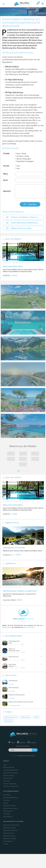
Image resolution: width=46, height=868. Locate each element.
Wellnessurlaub (26, 717)
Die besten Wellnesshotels (11, 770)
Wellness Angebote (9, 776)
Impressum (6, 786)
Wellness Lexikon (8, 778)
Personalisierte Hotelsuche (11, 773)
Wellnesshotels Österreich (11, 830)
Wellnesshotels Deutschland (11, 825)
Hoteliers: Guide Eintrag (10, 784)
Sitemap (6, 844)
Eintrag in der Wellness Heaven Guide (24, 217)
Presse (5, 765)
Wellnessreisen (9, 721)
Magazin (6, 803)
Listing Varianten (8, 816)
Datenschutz (15, 786)
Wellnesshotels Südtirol (10, 839)
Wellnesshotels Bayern (10, 828)
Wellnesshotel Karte (9, 767)
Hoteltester (6, 800)
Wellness (36, 717)
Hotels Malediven (8, 841)
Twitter (12, 743)
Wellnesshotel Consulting (19, 228)
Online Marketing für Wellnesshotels (23, 223)
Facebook (21, 743)
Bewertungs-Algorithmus (10, 798)
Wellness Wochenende (11, 717)
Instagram (32, 743)
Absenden (30, 204)
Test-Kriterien (7, 795)
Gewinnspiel (7, 781)
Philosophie (7, 814)
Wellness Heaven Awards (10, 808)
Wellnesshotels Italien (9, 836)
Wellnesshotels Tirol (9, 833)
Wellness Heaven (8, 811)
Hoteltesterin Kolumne (10, 806)
